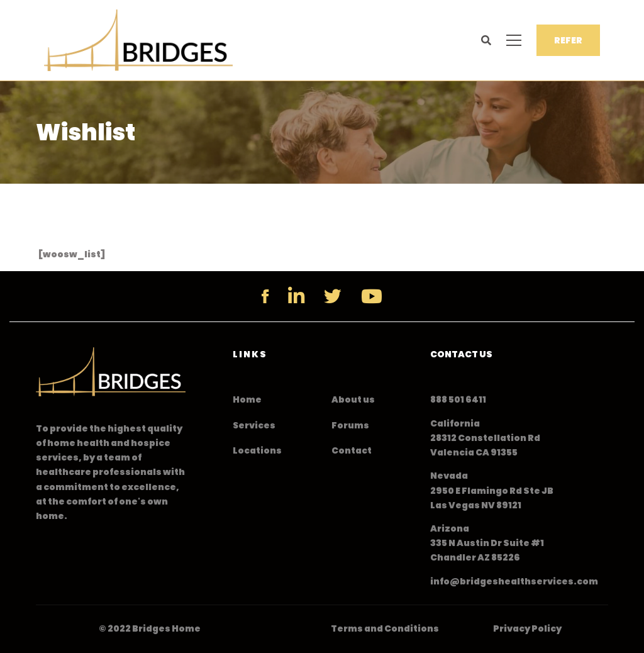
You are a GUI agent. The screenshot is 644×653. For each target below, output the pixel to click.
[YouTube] (372, 296)
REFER (568, 40)
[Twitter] (333, 296)
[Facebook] (265, 296)
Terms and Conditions (385, 628)
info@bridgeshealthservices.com (514, 581)
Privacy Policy (527, 628)
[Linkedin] (296, 296)
